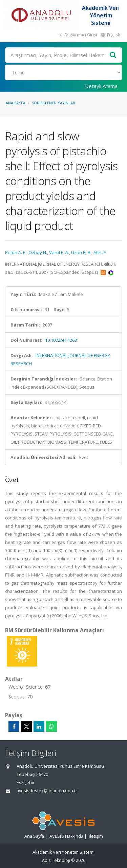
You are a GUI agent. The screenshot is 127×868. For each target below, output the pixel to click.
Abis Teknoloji (56, 860)
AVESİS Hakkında (66, 836)
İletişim (96, 836)
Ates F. (100, 252)
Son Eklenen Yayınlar (54, 103)
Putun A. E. (16, 252)
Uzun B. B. (81, 252)
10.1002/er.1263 (61, 340)
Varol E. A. (59, 252)
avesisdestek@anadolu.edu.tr (47, 791)
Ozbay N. (38, 252)
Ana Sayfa (16, 103)
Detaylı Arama (101, 86)
